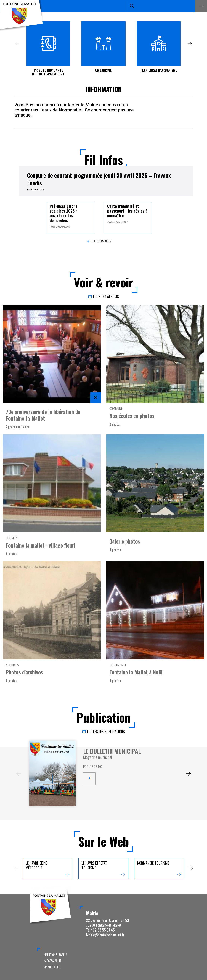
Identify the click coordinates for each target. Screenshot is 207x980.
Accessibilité (53, 961)
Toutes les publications (106, 732)
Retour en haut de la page (198, 894)
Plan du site (53, 967)
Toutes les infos (101, 241)
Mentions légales (56, 955)
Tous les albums (106, 297)
